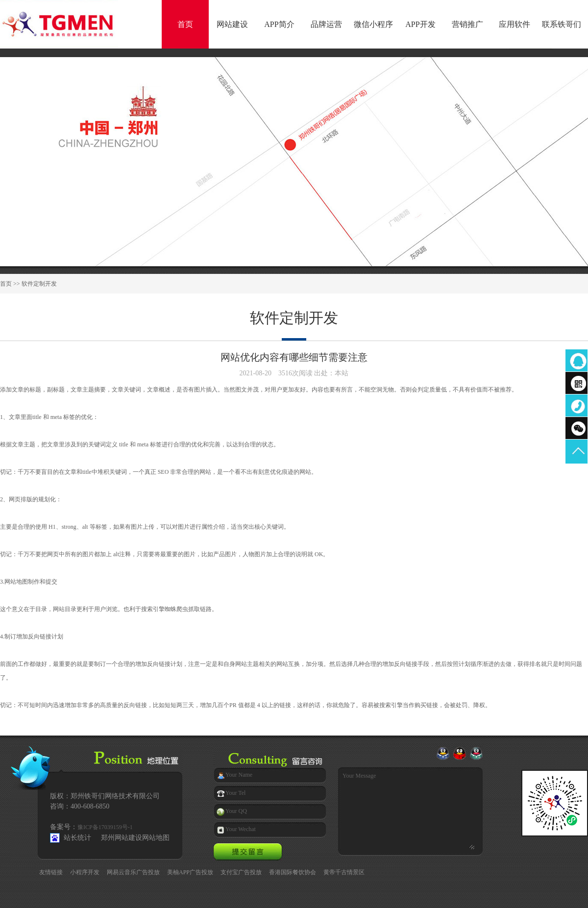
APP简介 (279, 24)
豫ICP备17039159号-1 (105, 827)
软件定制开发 (39, 284)
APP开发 (420, 24)
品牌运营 (326, 24)
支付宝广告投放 (241, 872)
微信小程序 (373, 24)
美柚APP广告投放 (190, 872)
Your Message (405, 808)
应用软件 (514, 24)
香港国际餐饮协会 (293, 872)
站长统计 (77, 838)
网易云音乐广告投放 (133, 872)
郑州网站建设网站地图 (135, 838)
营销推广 (467, 24)
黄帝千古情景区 (344, 872)
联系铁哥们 (562, 24)
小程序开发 (85, 872)
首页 (185, 24)
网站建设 (232, 24)
